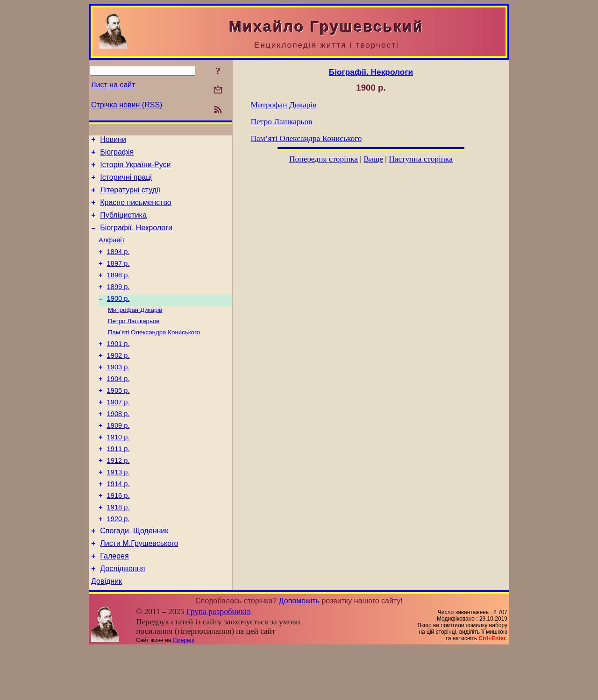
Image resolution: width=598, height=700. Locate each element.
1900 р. (118, 318)
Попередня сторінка (324, 159)
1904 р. (118, 407)
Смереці (184, 692)
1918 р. (118, 551)
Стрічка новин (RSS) (127, 105)
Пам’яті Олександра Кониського (154, 355)
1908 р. (118, 446)
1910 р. (118, 472)
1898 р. (118, 292)
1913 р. (118, 511)
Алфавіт (112, 253)
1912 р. (118, 498)
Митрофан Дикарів (135, 330)
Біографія (117, 155)
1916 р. (118, 537)
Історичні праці (126, 183)
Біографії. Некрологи (136, 239)
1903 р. (118, 394)
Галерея (114, 605)
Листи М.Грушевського (139, 591)
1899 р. (118, 305)
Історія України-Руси (135, 169)
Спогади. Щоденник (134, 577)
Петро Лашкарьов (134, 343)
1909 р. (118, 459)
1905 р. (118, 420)
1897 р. (118, 279)
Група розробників (219, 663)
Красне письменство (136, 211)
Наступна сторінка (421, 159)
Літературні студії (130, 197)
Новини (113, 141)
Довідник (107, 633)
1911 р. (118, 485)
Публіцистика (123, 225)
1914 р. (118, 524)
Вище (373, 159)
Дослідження (122, 619)
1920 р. (118, 564)
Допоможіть (299, 653)
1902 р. (118, 381)
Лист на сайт (113, 85)
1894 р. (118, 266)
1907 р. (118, 433)
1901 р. (118, 368)
